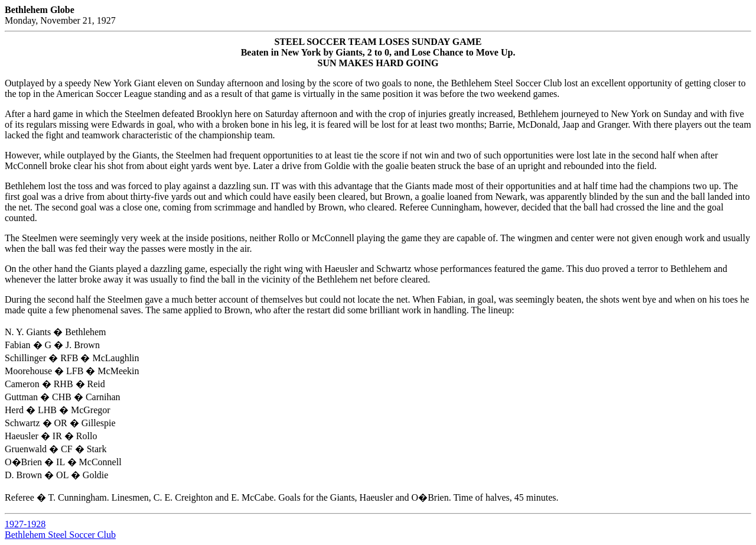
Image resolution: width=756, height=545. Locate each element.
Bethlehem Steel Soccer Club (60, 535)
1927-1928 (25, 524)
